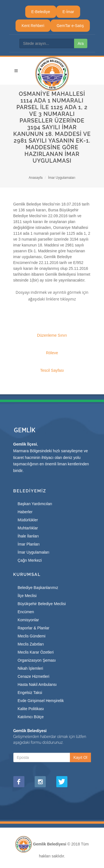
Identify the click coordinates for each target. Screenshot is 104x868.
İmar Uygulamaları (62, 178)
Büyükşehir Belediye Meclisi (42, 604)
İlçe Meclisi (27, 596)
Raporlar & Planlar (34, 628)
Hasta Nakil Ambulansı (37, 684)
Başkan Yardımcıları (35, 504)
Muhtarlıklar (28, 528)
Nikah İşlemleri (31, 668)
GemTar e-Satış (70, 26)
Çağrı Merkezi (30, 560)
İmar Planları (29, 544)
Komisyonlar (28, 620)
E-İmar (68, 12)
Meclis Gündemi (32, 636)
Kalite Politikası (31, 709)
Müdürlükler (28, 520)
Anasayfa (35, 178)
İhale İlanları (28, 536)
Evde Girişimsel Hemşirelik (41, 701)
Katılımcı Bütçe (31, 717)
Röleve (52, 353)
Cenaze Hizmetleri (34, 676)
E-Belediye (41, 12)
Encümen (26, 612)
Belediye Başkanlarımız (38, 588)
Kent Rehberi (33, 26)
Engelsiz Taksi (30, 693)
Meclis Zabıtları (31, 644)
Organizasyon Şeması (37, 660)
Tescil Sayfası (52, 370)
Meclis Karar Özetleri (36, 652)
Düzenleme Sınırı (52, 335)
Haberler (25, 512)
